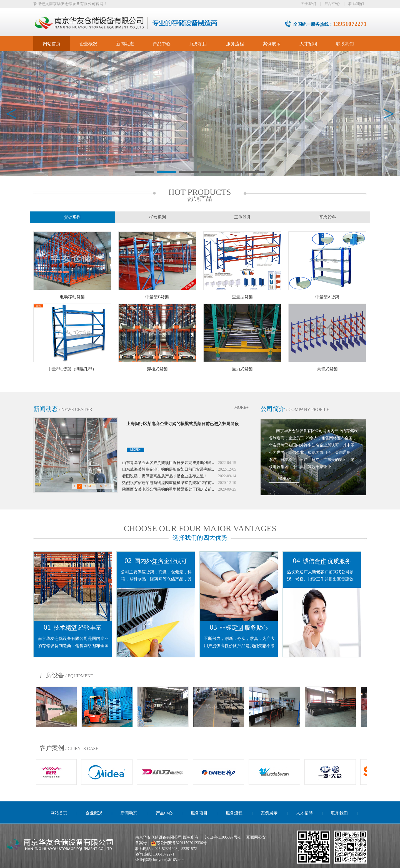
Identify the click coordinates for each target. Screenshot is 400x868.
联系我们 (356, 4)
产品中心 (332, 4)
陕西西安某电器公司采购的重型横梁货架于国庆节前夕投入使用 (177, 491)
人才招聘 (308, 44)
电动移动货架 (72, 297)
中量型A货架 (327, 297)
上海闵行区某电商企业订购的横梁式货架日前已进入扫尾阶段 (183, 424)
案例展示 (272, 44)
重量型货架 (242, 297)
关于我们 (308, 4)
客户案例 (52, 748)
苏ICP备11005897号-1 (223, 837)
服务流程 (235, 44)
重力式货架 (242, 369)
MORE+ (241, 407)
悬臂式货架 (327, 369)
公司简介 (273, 409)
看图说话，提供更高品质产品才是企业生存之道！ (165, 477)
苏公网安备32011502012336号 (182, 843)
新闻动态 (125, 44)
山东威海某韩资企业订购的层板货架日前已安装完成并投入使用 (177, 471)
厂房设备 (52, 675)
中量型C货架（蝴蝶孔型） (72, 369)
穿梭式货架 (157, 369)
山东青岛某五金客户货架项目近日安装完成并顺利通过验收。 (175, 464)
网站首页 (52, 44)
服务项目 (198, 44)
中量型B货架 (157, 297)
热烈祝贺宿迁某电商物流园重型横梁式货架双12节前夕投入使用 (177, 484)
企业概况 (88, 44)
